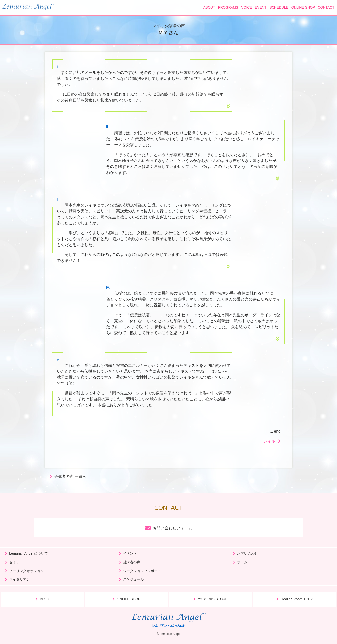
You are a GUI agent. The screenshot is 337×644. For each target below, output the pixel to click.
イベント (130, 553)
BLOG (45, 599)
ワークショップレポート (142, 571)
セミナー (16, 562)
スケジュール (133, 579)
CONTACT (326, 7)
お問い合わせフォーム (172, 528)
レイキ (269, 441)
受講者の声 (132, 562)
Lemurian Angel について (29, 553)
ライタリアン (20, 579)
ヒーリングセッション (26, 571)
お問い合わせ (248, 553)
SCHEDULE (279, 7)
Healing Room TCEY (297, 599)
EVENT (261, 7)
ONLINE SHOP (303, 7)
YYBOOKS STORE (212, 599)
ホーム (242, 562)
